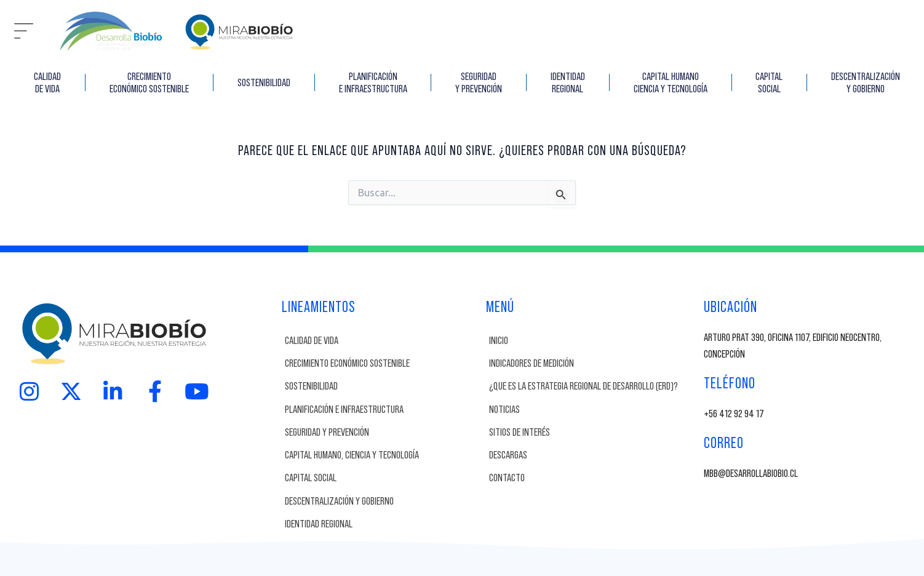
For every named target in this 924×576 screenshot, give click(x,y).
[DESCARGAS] (593, 455)
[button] (24, 32)
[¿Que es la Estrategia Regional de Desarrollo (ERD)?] (593, 386)
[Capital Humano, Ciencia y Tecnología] (382, 455)
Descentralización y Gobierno (866, 82)
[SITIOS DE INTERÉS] (593, 432)
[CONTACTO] (593, 478)
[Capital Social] (382, 478)
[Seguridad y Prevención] (382, 432)
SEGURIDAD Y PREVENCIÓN (479, 82)
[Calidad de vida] (382, 341)
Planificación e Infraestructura (373, 82)
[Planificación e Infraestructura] (382, 410)
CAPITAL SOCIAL (769, 82)
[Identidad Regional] (382, 524)
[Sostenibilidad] (382, 386)
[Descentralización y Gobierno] (382, 501)
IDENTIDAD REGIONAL (568, 82)
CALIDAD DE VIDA (47, 82)
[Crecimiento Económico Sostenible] (382, 363)
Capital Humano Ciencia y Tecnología (671, 82)
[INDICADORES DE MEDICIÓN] (593, 363)
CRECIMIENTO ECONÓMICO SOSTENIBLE (149, 82)
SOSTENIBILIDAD (264, 82)
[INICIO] (593, 341)
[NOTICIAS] (593, 410)
